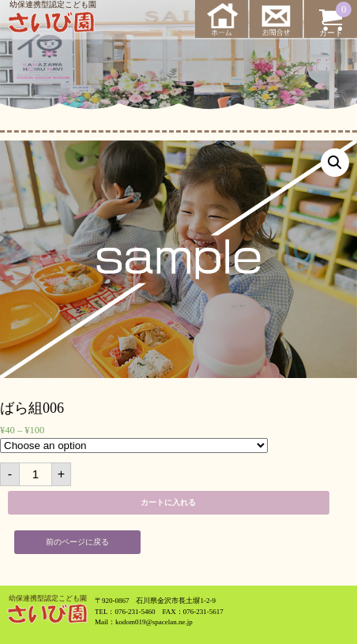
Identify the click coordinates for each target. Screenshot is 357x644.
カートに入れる (168, 502)
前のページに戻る (77, 542)
